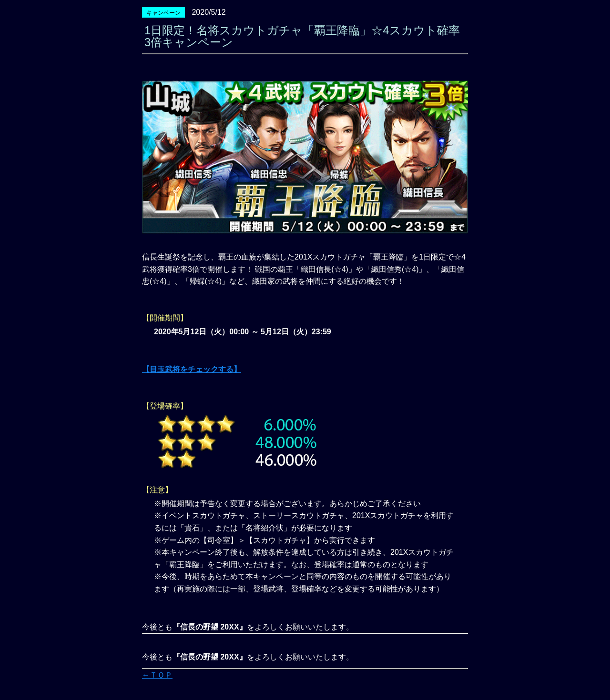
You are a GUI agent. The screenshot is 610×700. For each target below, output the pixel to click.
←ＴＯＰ (157, 675)
